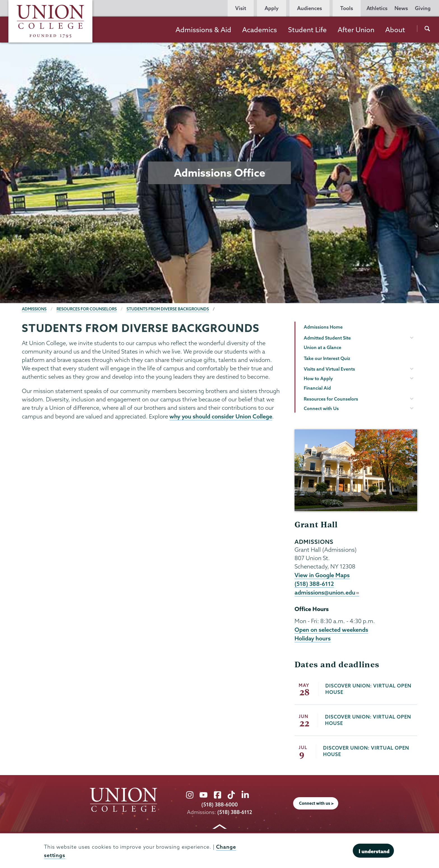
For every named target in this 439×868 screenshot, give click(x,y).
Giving (423, 8)
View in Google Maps (322, 575)
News (401, 8)
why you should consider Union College (221, 416)
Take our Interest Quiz (327, 358)
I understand (374, 851)
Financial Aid (317, 388)
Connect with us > (316, 803)
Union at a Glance (323, 347)
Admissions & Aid (203, 30)
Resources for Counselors (87, 309)
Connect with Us (321, 408)
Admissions (34, 309)
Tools (347, 8)
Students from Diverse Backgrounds (168, 309)
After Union (356, 30)
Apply (272, 8)
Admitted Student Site (327, 338)
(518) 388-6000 (219, 805)
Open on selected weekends (331, 630)
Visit (241, 8)
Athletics (377, 8)
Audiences (310, 8)
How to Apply (318, 378)
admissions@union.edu (327, 592)
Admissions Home (323, 327)
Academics (260, 30)
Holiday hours (313, 638)
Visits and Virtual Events (329, 369)
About (395, 30)
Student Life (307, 30)
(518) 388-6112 (314, 584)
